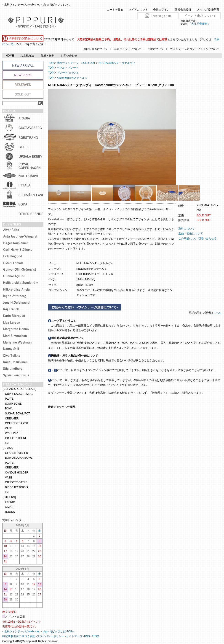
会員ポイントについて (128, 49)
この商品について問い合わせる (197, 238)
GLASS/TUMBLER (17, 453)
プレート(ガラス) (67, 73)
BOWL (9, 409)
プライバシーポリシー (51, 636)
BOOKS (10, 512)
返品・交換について (191, 233)
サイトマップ (74, 636)
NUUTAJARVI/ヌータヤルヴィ (117, 63)
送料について (187, 229)
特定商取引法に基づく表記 (19, 636)
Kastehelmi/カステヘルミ (72, 78)
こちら (218, 313)
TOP (51, 63)
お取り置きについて (96, 49)
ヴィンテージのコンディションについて (195, 49)
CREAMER (12, 419)
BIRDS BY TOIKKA (17, 487)
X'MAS (9, 507)
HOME (10, 56)
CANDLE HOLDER (17, 473)
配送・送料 (48, 56)
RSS (87, 636)
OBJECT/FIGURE (16, 438)
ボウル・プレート (68, 68)
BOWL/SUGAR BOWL (19, 458)
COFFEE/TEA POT (17, 423)
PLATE (9, 399)
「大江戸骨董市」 (199, 24)
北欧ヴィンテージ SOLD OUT (76, 63)
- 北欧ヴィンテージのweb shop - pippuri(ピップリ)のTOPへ (39, 631)
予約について (156, 49)
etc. (7, 443)
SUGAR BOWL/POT (17, 414)
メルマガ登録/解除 (208, 10)
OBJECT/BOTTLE (16, 482)
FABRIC (10, 502)
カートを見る (115, 10)
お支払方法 (27, 56)
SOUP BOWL (13, 404)
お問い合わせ (69, 56)
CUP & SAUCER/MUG (19, 394)
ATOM (95, 636)
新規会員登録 (183, 10)
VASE (9, 428)
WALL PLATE (13, 433)
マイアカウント (138, 10)
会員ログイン (161, 10)
